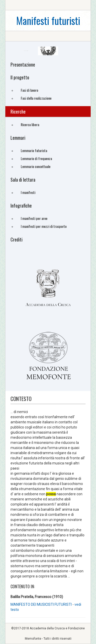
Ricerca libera (30, 124)
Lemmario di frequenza (36, 158)
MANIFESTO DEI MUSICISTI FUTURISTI (41, 604)
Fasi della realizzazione (36, 98)
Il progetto (20, 77)
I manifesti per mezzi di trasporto (44, 226)
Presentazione (23, 64)
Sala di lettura (23, 180)
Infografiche (21, 206)
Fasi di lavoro (29, 90)
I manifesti (28, 192)
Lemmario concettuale (36, 166)
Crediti (17, 239)
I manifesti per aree (34, 218)
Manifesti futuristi (48, 20)
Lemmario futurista (34, 150)
